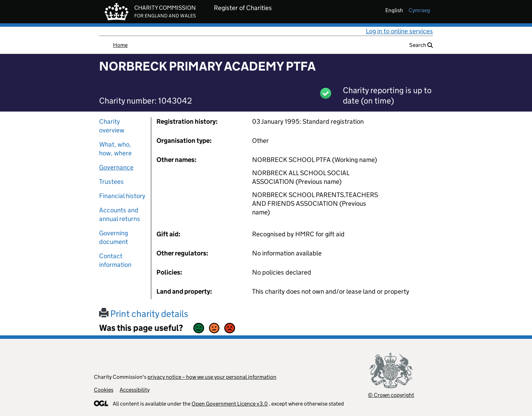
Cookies (104, 390)
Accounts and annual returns (120, 214)
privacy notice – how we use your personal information (212, 377)
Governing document (114, 237)
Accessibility (135, 390)
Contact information (115, 260)
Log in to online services (399, 31)
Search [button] (421, 45)
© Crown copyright (391, 395)
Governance (116, 167)
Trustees (111, 182)
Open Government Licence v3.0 (230, 404)
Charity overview (112, 126)
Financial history (122, 196)
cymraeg (419, 10)
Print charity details (144, 314)
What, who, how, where (115, 149)
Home (120, 45)
